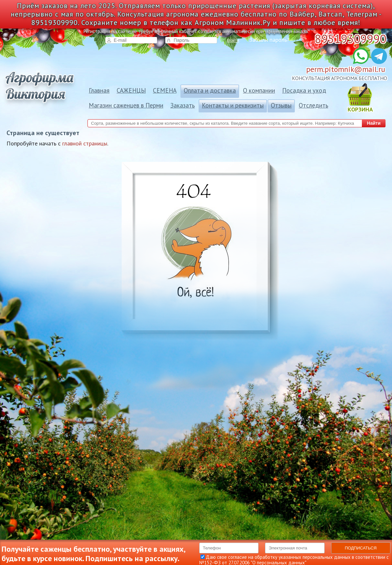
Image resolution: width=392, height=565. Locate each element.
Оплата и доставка (210, 90)
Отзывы (281, 105)
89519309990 (351, 39)
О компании (259, 90)
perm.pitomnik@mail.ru (346, 69)
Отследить (313, 105)
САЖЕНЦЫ (131, 90)
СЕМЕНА (165, 90)
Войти (233, 40)
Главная (99, 90)
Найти (374, 123)
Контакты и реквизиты (233, 105)
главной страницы (85, 143)
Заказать (183, 105)
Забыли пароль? (269, 40)
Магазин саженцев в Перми (126, 105)
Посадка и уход (304, 90)
